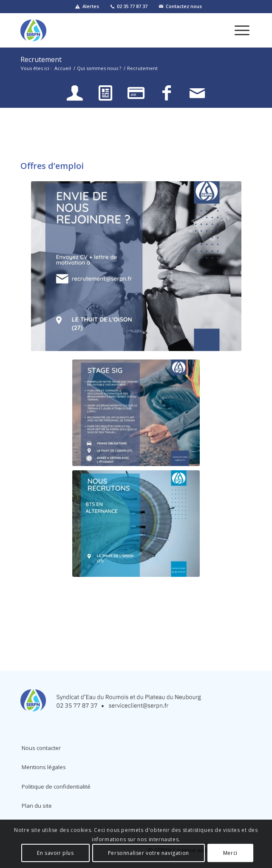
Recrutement (41, 59)
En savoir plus (55, 853)
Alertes (91, 6)
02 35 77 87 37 (132, 6)
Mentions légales (44, 767)
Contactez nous (184, 6)
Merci (230, 853)
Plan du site (37, 806)
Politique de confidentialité (56, 787)
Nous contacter (41, 748)
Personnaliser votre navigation (149, 853)
